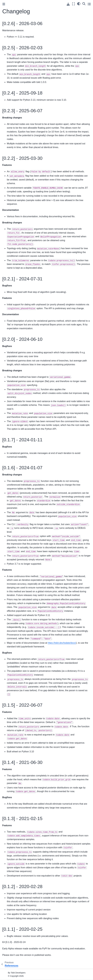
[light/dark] (79, 4)
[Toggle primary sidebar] (4, 4)
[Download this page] (68, 4)
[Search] (84, 4)
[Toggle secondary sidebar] (89, 4)
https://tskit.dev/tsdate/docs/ (62, 643)
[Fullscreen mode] (73, 4)
